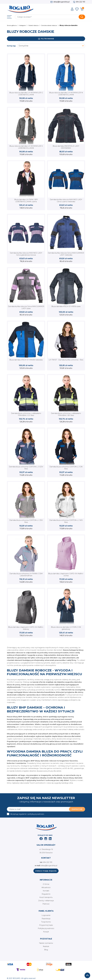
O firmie (46, 884)
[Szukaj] (50, 17)
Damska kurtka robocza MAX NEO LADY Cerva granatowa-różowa (26, 254)
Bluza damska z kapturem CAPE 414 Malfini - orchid (66, 575)
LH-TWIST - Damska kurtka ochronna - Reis (66, 360)
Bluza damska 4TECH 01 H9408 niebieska (26, 360)
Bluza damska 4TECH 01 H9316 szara (66, 306)
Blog (46, 950)
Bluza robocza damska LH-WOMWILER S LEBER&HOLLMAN (26, 147)
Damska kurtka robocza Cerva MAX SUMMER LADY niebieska (66, 254)
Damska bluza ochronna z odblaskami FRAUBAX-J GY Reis (26, 414)
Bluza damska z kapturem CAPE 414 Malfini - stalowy (26, 628)
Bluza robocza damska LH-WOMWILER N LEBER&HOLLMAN (66, 94)
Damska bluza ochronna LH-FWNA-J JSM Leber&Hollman (26, 575)
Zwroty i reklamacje (46, 901)
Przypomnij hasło (46, 925)
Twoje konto (46, 922)
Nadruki (46, 946)
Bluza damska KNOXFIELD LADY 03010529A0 (66, 147)
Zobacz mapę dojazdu (46, 871)
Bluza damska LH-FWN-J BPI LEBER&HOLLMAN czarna (26, 201)
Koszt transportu (46, 897)
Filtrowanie (46, 39)
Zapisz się (77, 809)
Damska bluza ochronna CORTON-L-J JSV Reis (26, 521)
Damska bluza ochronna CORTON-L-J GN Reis (66, 468)
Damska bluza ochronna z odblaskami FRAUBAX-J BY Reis (66, 414)
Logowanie (46, 915)
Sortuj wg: (11, 46)
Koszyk (46, 932)
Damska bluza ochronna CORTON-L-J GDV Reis (26, 468)
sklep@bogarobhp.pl (61, 2)
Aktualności (46, 887)
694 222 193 (80, 2)
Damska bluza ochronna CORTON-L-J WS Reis (66, 521)
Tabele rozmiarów (46, 943)
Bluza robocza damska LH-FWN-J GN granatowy (66, 628)
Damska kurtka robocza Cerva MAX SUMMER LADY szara (26, 307)
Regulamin (46, 894)
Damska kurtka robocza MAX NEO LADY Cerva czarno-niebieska (66, 201)
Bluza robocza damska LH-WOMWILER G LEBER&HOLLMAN (26, 94)
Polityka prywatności (46, 928)
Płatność (46, 904)
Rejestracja (46, 919)
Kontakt (46, 891)
